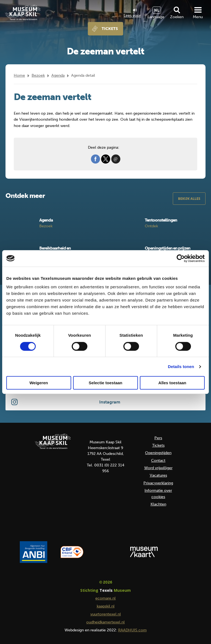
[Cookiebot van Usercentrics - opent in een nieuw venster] (181, 258)
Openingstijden (158, 453)
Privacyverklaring (158, 483)
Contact (158, 461)
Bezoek (38, 75)
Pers (158, 438)
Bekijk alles (189, 199)
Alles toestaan (172, 383)
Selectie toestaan (106, 383)
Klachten (158, 504)
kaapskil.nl (106, 606)
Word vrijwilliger (158, 468)
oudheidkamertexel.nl (105, 622)
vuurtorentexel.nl (106, 614)
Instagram (110, 402)
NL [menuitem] (157, 10)
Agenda (58, 75)
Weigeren (39, 383)
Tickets (110, 29)
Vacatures (158, 475)
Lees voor (132, 13)
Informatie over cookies (158, 494)
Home (19, 75)
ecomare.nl (105, 598)
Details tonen (181, 367)
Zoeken (177, 17)
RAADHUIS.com (132, 630)
